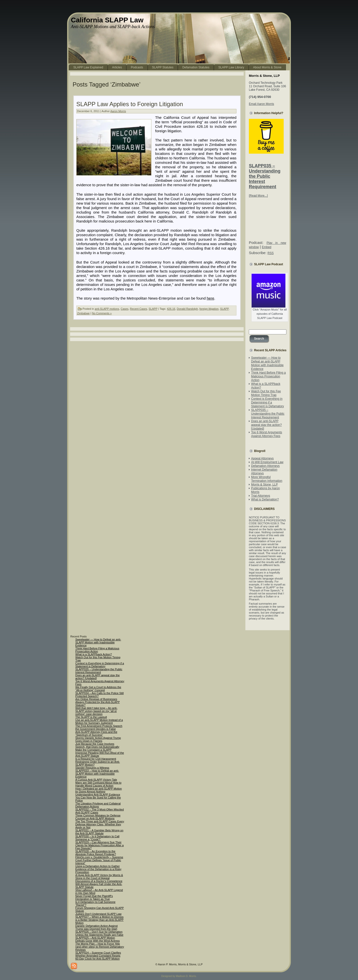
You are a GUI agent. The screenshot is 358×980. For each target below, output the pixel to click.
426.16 (171, 309)
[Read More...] (258, 196)
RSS (271, 253)
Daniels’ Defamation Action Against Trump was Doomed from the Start (96, 927)
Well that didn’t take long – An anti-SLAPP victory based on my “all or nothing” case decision (96, 711)
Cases (124, 309)
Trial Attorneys (261, 496)
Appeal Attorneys (262, 458)
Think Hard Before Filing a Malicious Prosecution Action (268, 376)
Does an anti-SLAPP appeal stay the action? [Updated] (266, 425)
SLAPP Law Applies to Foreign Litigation (130, 104)
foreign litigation (209, 309)
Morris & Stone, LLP (264, 485)
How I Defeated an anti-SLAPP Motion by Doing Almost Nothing (99, 790)
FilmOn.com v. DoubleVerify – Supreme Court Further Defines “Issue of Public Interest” (99, 860)
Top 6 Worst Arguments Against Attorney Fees (267, 434)
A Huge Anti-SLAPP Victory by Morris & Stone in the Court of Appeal (99, 877)
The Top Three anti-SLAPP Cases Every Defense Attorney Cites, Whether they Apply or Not (100, 824)
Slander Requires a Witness (92, 768)
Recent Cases (139, 309)
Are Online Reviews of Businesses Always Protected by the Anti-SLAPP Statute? (98, 702)
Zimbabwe (83, 313)
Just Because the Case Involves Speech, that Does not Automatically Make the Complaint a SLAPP (97, 747)
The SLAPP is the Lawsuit (91, 717)
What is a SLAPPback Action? (94, 654)
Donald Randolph (187, 309)
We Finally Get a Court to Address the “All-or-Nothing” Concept (98, 689)
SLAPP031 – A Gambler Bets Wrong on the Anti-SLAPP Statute (99, 832)
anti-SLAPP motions (107, 309)
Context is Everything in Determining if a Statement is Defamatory (268, 402)
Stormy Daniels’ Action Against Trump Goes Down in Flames (98, 739)
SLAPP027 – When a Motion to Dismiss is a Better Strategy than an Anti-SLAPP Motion (99, 920)
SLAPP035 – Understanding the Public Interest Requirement (265, 176)
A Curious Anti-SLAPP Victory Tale (96, 780)
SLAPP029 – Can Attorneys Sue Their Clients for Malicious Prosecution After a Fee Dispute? (99, 845)
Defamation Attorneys (265, 466)
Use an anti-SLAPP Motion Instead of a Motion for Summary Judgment (99, 721)
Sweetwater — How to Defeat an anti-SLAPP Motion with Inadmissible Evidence (267, 363)
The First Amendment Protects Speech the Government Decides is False (99, 727)
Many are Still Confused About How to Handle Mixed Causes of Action (98, 784)
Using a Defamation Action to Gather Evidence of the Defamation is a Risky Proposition (98, 869)
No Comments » (102, 313)
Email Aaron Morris (261, 104)
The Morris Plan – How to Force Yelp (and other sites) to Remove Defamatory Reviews (100, 947)
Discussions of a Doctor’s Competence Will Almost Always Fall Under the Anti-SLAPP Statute (99, 884)
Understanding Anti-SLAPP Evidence (98, 795)
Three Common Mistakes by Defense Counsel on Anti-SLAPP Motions (98, 817)
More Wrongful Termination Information (267, 479)
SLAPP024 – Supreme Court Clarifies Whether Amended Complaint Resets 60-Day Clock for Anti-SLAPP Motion (98, 956)
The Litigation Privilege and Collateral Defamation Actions (98, 805)
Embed (267, 247)
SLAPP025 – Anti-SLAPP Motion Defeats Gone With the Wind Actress (98, 939)
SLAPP (153, 309)
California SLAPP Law (107, 20)
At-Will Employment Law (267, 462)
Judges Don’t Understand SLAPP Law (98, 914)
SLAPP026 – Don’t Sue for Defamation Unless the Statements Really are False (99, 933)
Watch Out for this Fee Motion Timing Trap (266, 393)
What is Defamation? (265, 499)
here (210, 298)
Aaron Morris (118, 111)
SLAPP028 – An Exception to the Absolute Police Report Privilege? (96, 853)
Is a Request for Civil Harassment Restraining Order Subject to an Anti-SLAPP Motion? (98, 762)
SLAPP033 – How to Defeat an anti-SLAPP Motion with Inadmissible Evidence (97, 774)
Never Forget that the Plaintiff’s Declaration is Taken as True (94, 897)
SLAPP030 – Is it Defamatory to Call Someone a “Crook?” (97, 838)
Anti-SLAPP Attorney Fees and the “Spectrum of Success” (96, 733)
